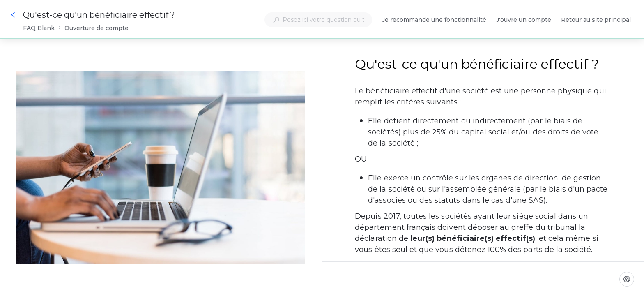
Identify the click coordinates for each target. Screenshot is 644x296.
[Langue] (627, 279)
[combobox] (318, 20)
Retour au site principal (596, 20)
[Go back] (13, 15)
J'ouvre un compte (524, 20)
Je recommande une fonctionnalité (434, 20)
